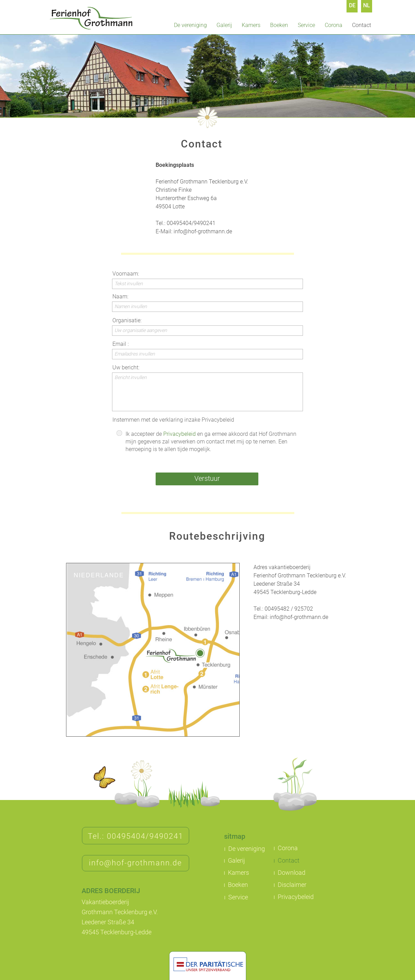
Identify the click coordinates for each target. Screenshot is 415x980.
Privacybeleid (179, 434)
